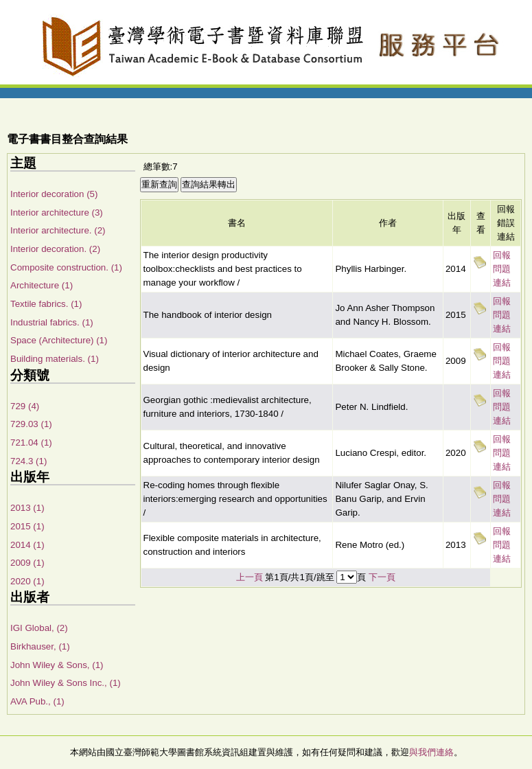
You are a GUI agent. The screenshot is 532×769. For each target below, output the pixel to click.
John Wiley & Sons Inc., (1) (66, 683)
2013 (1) (27, 508)
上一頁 (250, 577)
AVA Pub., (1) (37, 701)
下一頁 (382, 577)
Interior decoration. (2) (55, 249)
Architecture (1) (42, 285)
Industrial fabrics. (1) (52, 322)
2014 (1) (27, 545)
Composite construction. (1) (66, 267)
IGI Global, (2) (39, 628)
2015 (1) (27, 526)
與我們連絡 (431, 752)
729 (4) (25, 406)
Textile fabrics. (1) (46, 304)
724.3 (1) (28, 461)
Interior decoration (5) (54, 194)
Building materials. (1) (55, 359)
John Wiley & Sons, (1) (57, 665)
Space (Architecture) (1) (59, 340)
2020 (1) (27, 581)
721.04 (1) (31, 443)
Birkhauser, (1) (40, 646)
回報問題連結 (502, 269)
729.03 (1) (31, 424)
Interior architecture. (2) (58, 230)
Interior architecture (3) (57, 213)
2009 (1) (27, 563)
